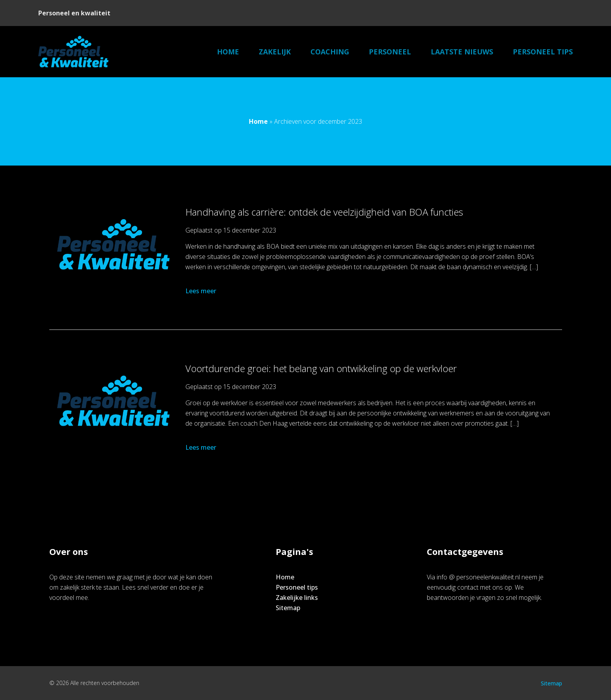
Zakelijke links (297, 598)
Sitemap (288, 608)
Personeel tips (543, 52)
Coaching (330, 52)
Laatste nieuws (462, 52)
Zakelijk (275, 52)
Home (228, 52)
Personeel (390, 52)
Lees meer (202, 291)
